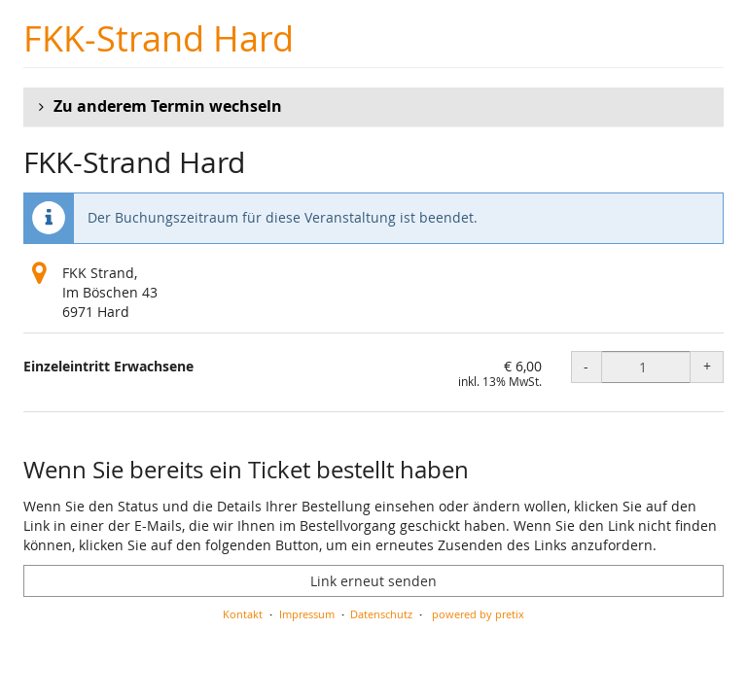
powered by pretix (478, 614)
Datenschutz (381, 614)
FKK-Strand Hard (159, 38)
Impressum (307, 614)
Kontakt (243, 614)
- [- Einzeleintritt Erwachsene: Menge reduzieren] (586, 366)
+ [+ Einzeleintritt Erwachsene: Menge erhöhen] (707, 366)
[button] (373, 107)
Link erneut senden (373, 581)
